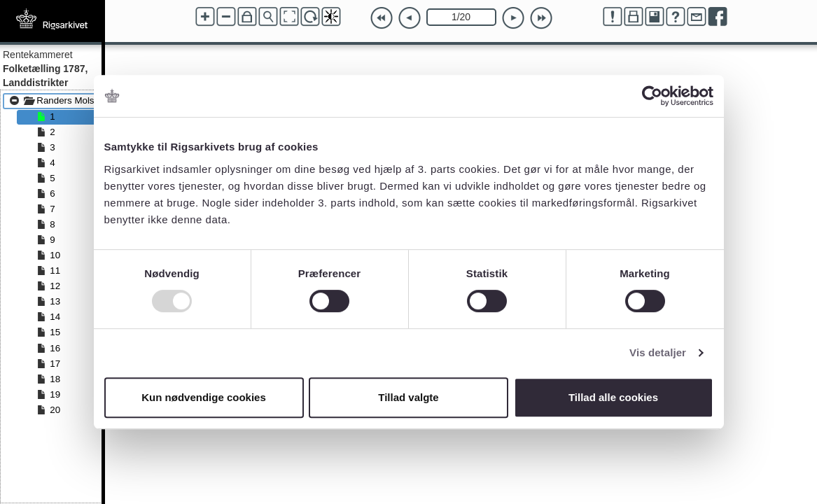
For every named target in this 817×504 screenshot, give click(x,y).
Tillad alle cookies (613, 397)
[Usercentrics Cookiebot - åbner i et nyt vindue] (652, 96)
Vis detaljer (658, 352)
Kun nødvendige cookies (204, 397)
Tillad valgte (408, 397)
